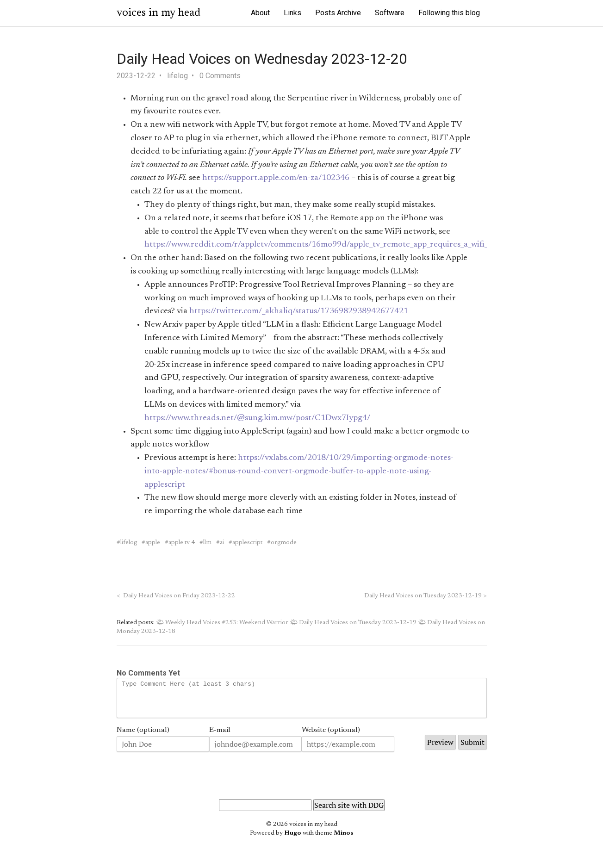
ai (222, 543)
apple (153, 543)
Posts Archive (338, 13)
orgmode (284, 543)
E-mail (220, 737)
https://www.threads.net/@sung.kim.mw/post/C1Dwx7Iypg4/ (257, 418)
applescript (247, 543)
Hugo (293, 840)
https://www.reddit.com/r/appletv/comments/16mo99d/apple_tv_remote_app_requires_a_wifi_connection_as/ (344, 245)
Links (292, 13)
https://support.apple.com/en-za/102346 (276, 178)
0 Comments (220, 76)
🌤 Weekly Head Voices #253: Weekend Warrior (222, 623)
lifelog (177, 76)
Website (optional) (331, 737)
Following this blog (449, 13)
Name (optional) (143, 737)
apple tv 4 (182, 543)
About (260, 13)
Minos (344, 840)
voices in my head (159, 13)
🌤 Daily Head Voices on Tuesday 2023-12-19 (353, 623)
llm (207, 543)
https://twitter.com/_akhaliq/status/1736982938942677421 (299, 311)
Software (390, 13)
